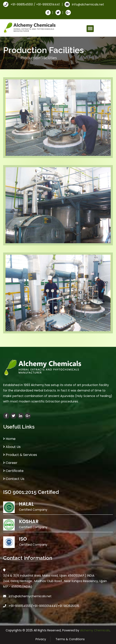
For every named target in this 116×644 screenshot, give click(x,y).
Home (9, 58)
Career (10, 463)
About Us (12, 447)
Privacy (41, 639)
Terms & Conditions (70, 639)
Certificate (13, 471)
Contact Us (14, 479)
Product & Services (20, 455)
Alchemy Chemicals (95, 630)
